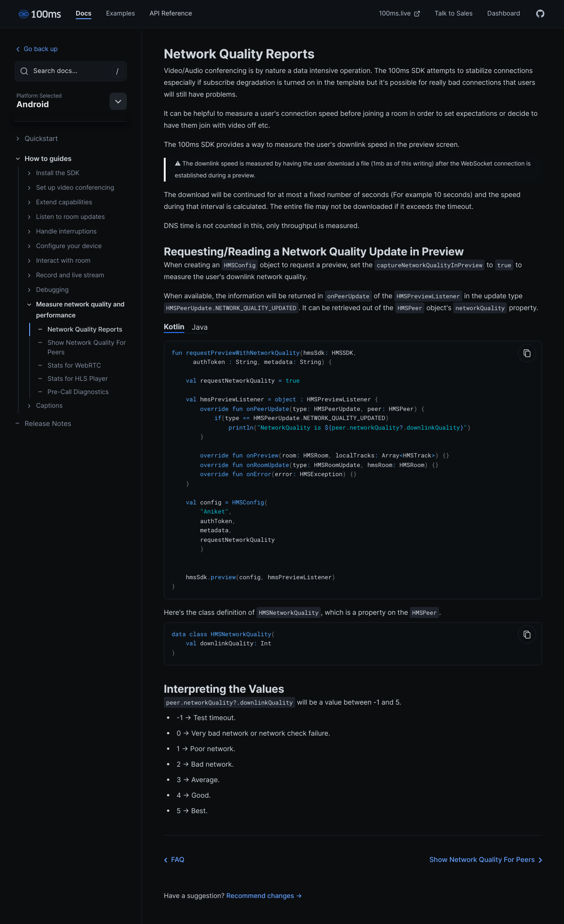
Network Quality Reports (80, 330)
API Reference (171, 13)
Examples (120, 13)
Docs (84, 13)
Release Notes (43, 423)
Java (200, 327)
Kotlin (174, 327)
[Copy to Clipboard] (527, 353)
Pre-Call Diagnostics (73, 392)
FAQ (172, 847)
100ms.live (400, 13)
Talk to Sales (454, 13)
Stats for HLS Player (73, 379)
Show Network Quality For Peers (82, 348)
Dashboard (504, 13)
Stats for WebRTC (69, 366)
